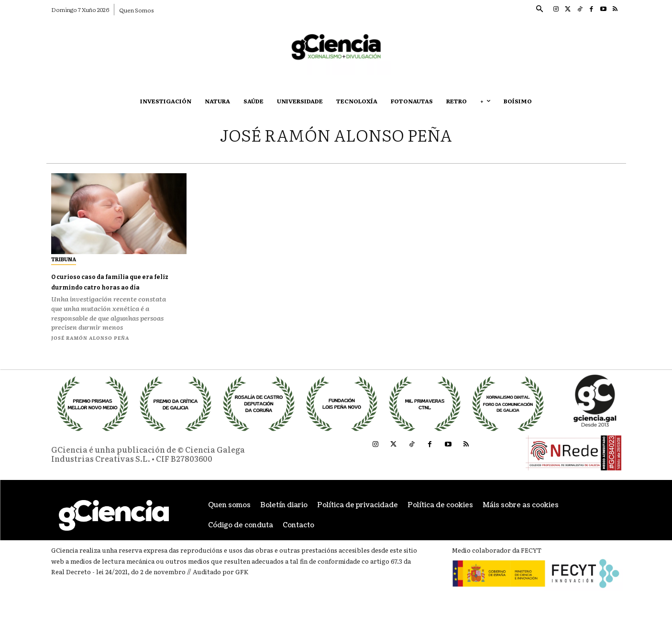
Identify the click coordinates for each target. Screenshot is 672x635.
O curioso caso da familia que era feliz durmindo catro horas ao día (114, 286)
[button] (540, 10)
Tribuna (64, 259)
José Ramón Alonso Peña (90, 348)
